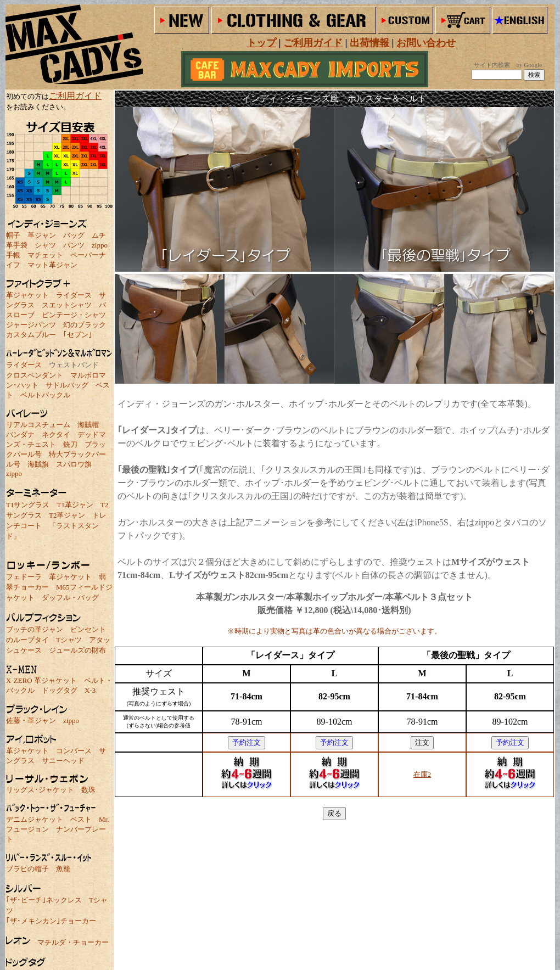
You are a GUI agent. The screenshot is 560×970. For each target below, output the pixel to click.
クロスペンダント (35, 375)
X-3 (90, 690)
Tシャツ (69, 640)
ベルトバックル (45, 395)
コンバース (74, 751)
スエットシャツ (67, 305)
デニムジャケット (35, 819)
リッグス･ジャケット (40, 790)
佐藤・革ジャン (31, 721)
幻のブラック (85, 325)
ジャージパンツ (31, 325)
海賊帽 (88, 425)
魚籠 (63, 869)
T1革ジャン (75, 505)
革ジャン (42, 235)
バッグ (74, 235)
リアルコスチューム (38, 425)
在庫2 (422, 774)
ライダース (74, 295)
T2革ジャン (67, 515)
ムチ (99, 235)
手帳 (13, 255)
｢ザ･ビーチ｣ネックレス (44, 900)
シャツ (45, 245)
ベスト (81, 819)
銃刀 (70, 444)
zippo (100, 245)
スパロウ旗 (74, 464)
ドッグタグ (60, 690)
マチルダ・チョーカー (73, 942)
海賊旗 (38, 464)
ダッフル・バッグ (70, 598)
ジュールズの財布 (77, 650)
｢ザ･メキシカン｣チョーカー (51, 921)
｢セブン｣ (78, 335)
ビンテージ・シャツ (74, 315)
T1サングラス (28, 505)
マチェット (45, 255)
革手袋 (17, 245)
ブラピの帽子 (27, 869)
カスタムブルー (31, 335)
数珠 (88, 790)
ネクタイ (56, 434)
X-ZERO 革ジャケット (41, 680)
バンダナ (20, 434)
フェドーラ (24, 577)
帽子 (13, 235)
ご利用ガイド (75, 96)
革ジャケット (27, 295)
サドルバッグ (67, 385)
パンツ (74, 245)
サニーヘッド (63, 761)
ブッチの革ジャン (35, 629)
